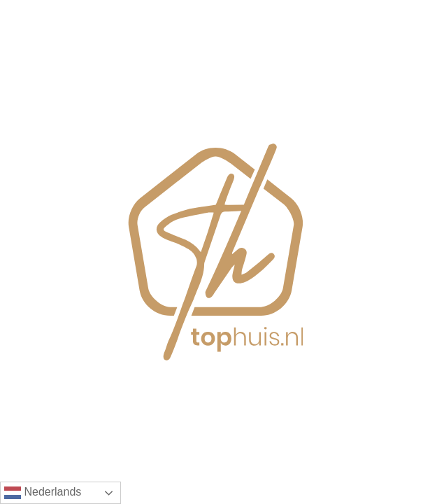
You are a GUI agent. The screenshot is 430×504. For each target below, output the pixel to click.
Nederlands (43, 493)
